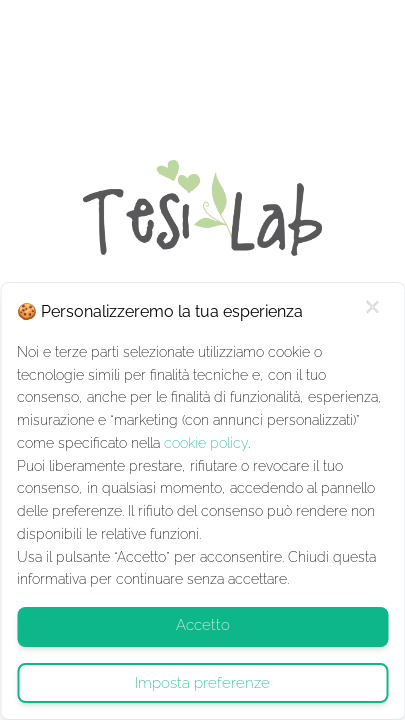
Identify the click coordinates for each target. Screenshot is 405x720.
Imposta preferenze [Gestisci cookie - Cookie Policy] (202, 683)
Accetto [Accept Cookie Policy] (203, 625)
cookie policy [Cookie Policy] (206, 443)
